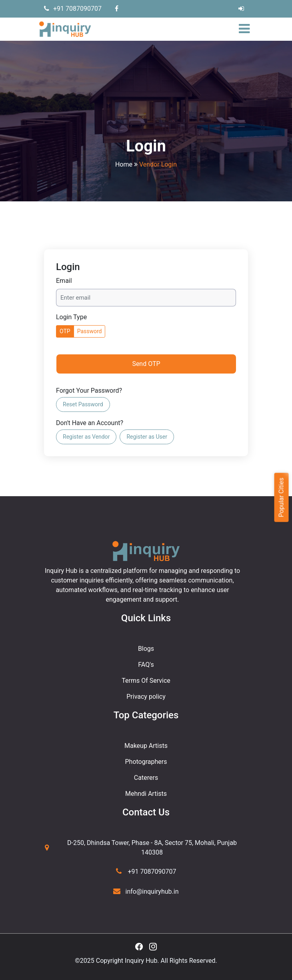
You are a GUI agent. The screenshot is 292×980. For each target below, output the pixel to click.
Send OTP (146, 364)
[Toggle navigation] (246, 29)
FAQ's (146, 665)
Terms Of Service (146, 681)
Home (124, 164)
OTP (65, 331)
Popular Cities (281, 497)
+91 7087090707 (73, 9)
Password (90, 331)
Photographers (146, 762)
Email (64, 281)
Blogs (146, 649)
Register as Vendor (86, 437)
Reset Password (83, 404)
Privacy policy (146, 697)
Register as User (147, 437)
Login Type (71, 317)
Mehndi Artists (146, 794)
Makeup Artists (146, 746)
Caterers (146, 778)
